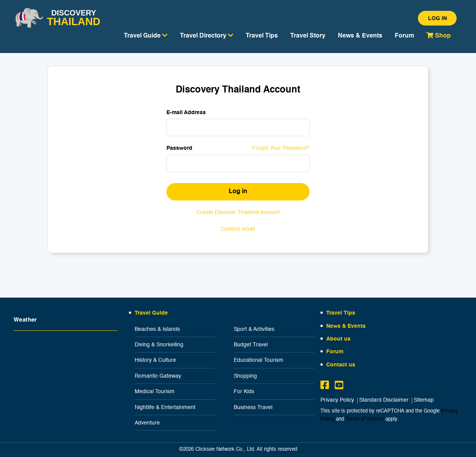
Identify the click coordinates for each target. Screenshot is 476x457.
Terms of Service (365, 419)
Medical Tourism (155, 392)
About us (338, 339)
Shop (439, 36)
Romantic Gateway (158, 376)
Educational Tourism (259, 360)
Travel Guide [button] (146, 36)
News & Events (360, 36)
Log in (437, 19)
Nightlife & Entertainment (165, 407)
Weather (25, 320)
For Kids (244, 392)
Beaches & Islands (157, 329)
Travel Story (308, 36)
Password (179, 148)
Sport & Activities (254, 329)
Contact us (341, 365)
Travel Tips (262, 36)
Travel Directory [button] (207, 36)
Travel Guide (151, 313)
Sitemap (424, 400)
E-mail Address (186, 113)
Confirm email (238, 229)
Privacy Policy (337, 400)
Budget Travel (251, 345)
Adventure (147, 423)
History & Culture (155, 360)
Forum (404, 36)
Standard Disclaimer (384, 400)
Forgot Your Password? (281, 148)
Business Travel (253, 407)
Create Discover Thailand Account (238, 212)
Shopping (245, 376)
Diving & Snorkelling (159, 345)
